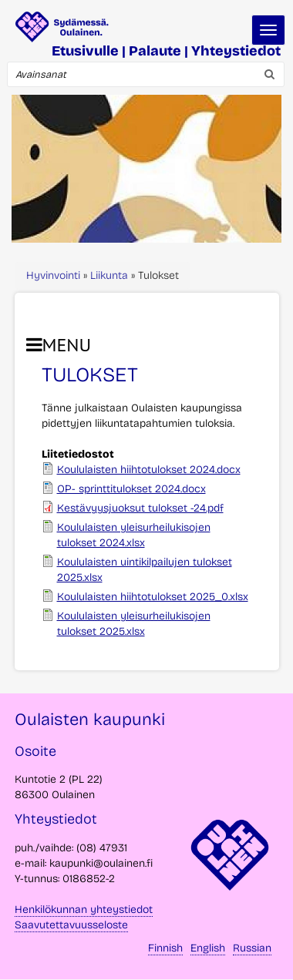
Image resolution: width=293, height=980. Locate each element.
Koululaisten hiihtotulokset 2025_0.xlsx (153, 597)
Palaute (155, 51)
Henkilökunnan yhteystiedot (84, 910)
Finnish (165, 948)
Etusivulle (85, 51)
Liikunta (109, 275)
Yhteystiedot (236, 51)
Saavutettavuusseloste (71, 925)
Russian (252, 948)
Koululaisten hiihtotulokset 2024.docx (149, 470)
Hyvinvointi (53, 275)
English (208, 948)
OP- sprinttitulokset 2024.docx (131, 489)
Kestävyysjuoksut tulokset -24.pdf (140, 508)
